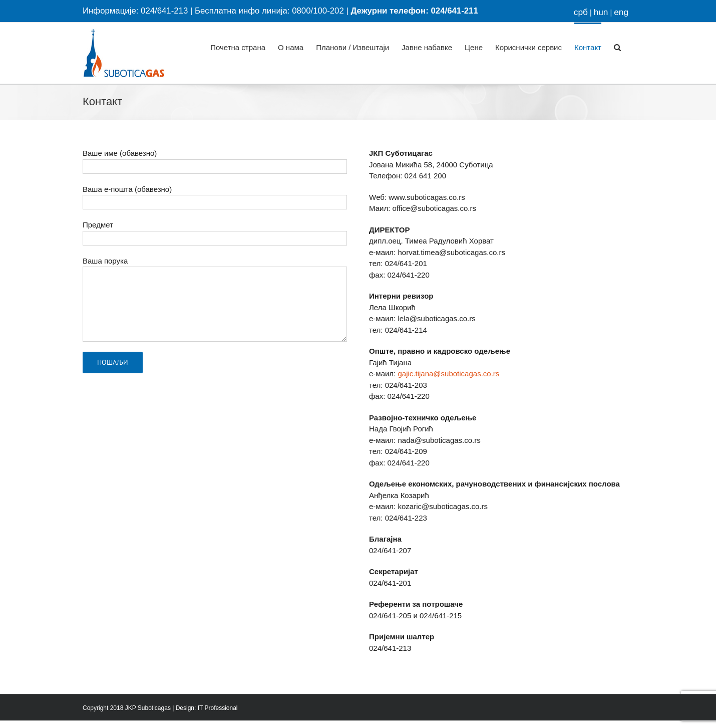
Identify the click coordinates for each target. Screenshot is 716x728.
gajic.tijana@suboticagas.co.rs (448, 374)
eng (621, 12)
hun (601, 12)
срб (581, 12)
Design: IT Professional (207, 708)
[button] (617, 46)
